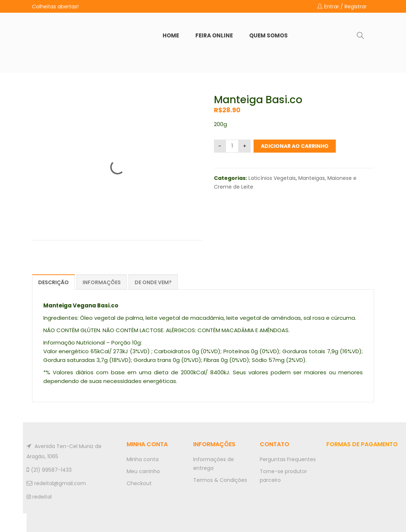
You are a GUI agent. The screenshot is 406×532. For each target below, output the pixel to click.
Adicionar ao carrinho (295, 146)
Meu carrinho (143, 471)
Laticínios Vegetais (272, 178)
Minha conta (143, 459)
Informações (102, 282)
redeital (39, 497)
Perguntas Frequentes (288, 459)
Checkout (139, 483)
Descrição (53, 282)
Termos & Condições (220, 480)
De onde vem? (153, 282)
